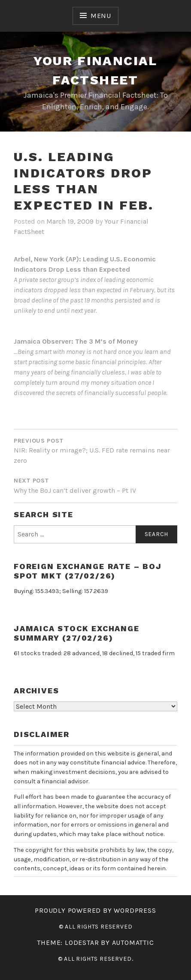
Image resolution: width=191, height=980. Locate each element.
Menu (101, 16)
